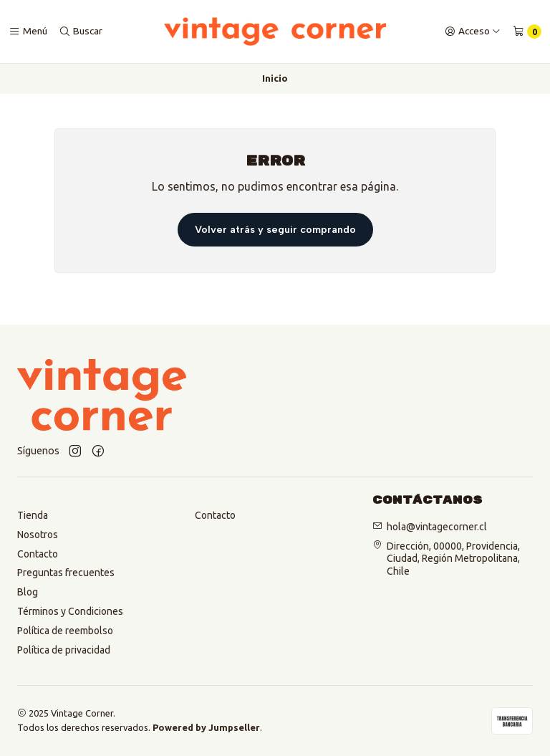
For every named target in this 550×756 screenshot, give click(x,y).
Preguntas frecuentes (66, 573)
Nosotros (38, 535)
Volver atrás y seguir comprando (275, 229)
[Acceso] (473, 32)
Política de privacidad (64, 650)
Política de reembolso (65, 631)
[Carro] (527, 32)
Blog (28, 592)
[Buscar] (81, 32)
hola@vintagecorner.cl (437, 527)
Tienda (33, 515)
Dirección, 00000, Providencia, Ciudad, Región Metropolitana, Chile (453, 558)
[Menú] (28, 32)
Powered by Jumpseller (206, 727)
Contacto (38, 554)
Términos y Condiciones (70, 611)
